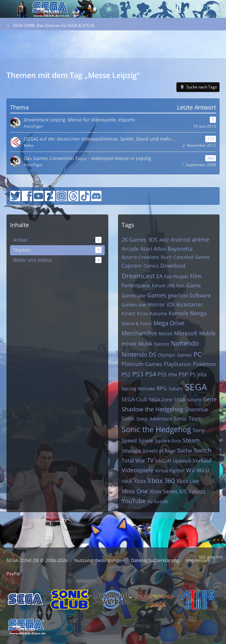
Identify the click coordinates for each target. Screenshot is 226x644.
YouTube (134, 501)
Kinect (128, 313)
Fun (180, 286)
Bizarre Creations (140, 257)
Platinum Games (142, 364)
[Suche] (179, 8)
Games (157, 295)
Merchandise (139, 333)
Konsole (178, 313)
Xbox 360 (161, 481)
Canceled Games (192, 257)
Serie (210, 399)
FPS (171, 286)
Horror (156, 305)
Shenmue (196, 409)
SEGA (196, 387)
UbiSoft (163, 461)
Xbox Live (188, 481)
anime (201, 239)
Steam (191, 440)
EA (159, 276)
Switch (202, 450)
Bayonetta (180, 249)
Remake (146, 389)
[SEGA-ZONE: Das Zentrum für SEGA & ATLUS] (21, 8)
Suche (184, 451)
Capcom (132, 266)
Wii (190, 470)
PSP (183, 374)
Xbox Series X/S (168, 491)
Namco (162, 344)
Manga (198, 313)
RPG (162, 388)
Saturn (176, 389)
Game (193, 285)
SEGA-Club (134, 399)
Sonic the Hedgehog (156, 429)
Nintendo (185, 343)
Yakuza (197, 491)
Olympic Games (175, 355)
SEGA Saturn (188, 400)
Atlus (160, 249)
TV (150, 460)
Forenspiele (136, 285)
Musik (145, 344)
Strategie (131, 451)
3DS (153, 240)
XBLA (127, 481)
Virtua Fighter (170, 471)
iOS (171, 305)
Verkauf (202, 461)
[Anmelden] (209, 8)
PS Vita (198, 374)
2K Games (134, 240)
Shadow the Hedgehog (152, 409)
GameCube (134, 296)
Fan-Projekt (176, 276)
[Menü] (196, 9)
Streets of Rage (159, 451)
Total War (133, 461)
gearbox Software (190, 295)
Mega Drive (169, 323)
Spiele (146, 441)
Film (196, 276)
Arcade (130, 249)
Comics (151, 266)
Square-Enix (168, 441)
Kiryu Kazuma (152, 313)
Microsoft (186, 333)
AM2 (164, 240)
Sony (199, 430)
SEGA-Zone (161, 400)
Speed (129, 441)
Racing (129, 389)
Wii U (203, 470)
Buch (166, 257)
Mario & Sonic (137, 323)
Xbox (140, 481)
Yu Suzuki (158, 501)
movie (129, 344)
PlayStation (178, 364)
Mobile (207, 333)
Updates (182, 461)
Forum (159, 286)
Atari (146, 249)
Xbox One (135, 491)
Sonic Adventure (154, 419)
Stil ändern (211, 557)
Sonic (128, 419)
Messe (166, 333)
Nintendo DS (139, 354)
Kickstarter (190, 305)
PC (198, 354)
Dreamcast (138, 276)
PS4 (150, 374)
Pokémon (205, 364)
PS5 (162, 374)
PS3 (138, 374)
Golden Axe (134, 305)
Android (180, 240)
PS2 (126, 374)
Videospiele (137, 470)
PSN (173, 375)
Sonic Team (188, 419)
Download (173, 266)
